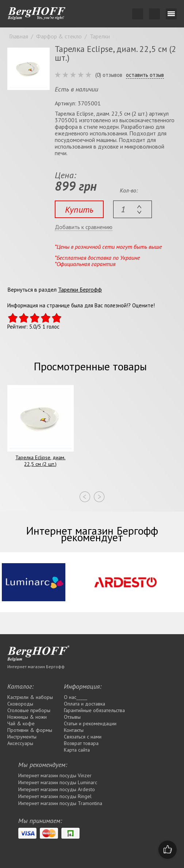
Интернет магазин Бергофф (36, 667)
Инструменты (22, 737)
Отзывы (72, 717)
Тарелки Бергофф (80, 289)
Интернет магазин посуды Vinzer (55, 775)
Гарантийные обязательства (94, 710)
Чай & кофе (21, 723)
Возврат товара (81, 743)
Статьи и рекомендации (90, 723)
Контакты (74, 730)
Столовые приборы (29, 710)
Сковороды (20, 704)
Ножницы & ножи (27, 717)
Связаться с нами (83, 737)
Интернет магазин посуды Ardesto (57, 789)
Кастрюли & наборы (30, 697)
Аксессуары (20, 743)
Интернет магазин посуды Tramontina (60, 803)
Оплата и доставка (85, 704)
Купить (79, 209)
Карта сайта (77, 750)
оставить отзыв (145, 75)
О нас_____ (76, 697)
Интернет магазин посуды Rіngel (55, 796)
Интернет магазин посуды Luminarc (58, 782)
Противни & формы (30, 730)
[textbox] (133, 209)
